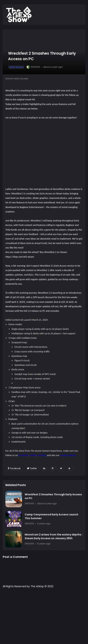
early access (16, 67)
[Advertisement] (44, 618)
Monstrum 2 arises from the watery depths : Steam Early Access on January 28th (54, 536)
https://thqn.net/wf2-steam (20, 257)
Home (9, 79)
